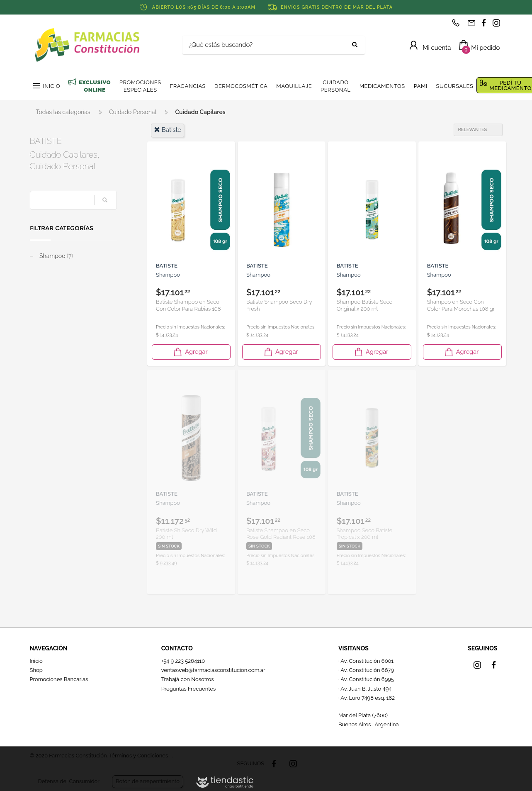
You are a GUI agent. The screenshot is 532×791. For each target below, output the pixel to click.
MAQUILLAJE (294, 86)
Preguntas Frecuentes (189, 689)
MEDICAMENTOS (382, 86)
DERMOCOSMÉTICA (241, 86)
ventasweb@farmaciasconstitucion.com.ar (213, 670)
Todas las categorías (63, 112)
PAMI (421, 86)
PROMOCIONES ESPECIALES (140, 86)
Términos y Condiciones (138, 756)
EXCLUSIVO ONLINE (95, 86)
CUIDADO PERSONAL (336, 86)
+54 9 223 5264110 (183, 661)
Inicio (36, 661)
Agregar (190, 352)
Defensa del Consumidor (69, 781)
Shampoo (56, 256)
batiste (168, 130)
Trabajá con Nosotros (188, 679)
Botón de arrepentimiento (148, 781)
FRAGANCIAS (188, 86)
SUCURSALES (455, 86)
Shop (36, 670)
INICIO (52, 86)
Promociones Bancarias (59, 679)
